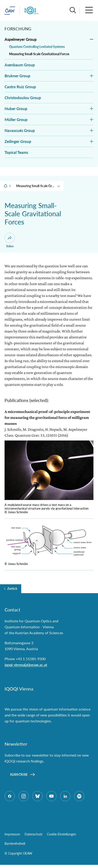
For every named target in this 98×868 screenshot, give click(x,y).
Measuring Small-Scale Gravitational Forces (39, 54)
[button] (73, 11)
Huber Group (16, 109)
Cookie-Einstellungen (62, 834)
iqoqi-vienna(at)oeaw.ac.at (26, 665)
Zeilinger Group (18, 141)
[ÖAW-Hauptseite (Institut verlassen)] (10, 11)
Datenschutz (34, 834)
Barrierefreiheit (15, 844)
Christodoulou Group (23, 98)
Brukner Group (17, 76)
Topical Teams (16, 152)
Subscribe (19, 774)
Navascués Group (20, 130)
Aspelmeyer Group (21, 39)
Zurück (12, 589)
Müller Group (16, 120)
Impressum (12, 834)
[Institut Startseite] (31, 11)
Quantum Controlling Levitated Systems (37, 47)
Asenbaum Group (20, 65)
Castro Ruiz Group (20, 87)
